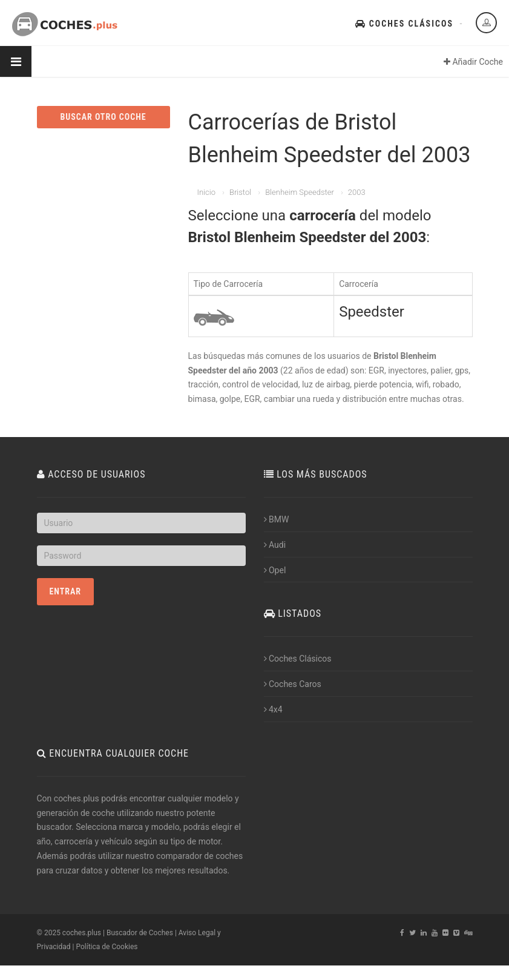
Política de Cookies (107, 947)
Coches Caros (293, 684)
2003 (357, 192)
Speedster (372, 312)
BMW (277, 519)
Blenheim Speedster (300, 192)
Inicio (206, 192)
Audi (275, 545)
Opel (275, 570)
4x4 (273, 709)
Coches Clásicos (404, 24)
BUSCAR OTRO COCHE (103, 117)
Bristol (240, 192)
